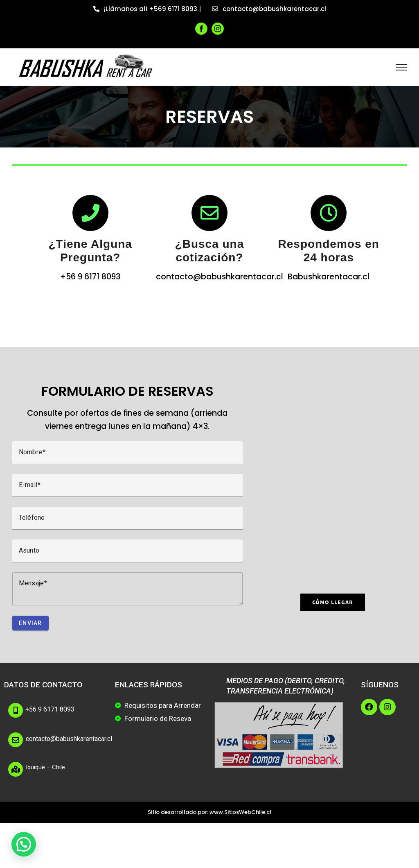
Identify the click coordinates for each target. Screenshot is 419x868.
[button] (24, 844)
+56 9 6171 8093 (50, 709)
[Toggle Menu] (401, 67)
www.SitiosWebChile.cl (240, 812)
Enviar (30, 623)
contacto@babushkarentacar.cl (69, 739)
